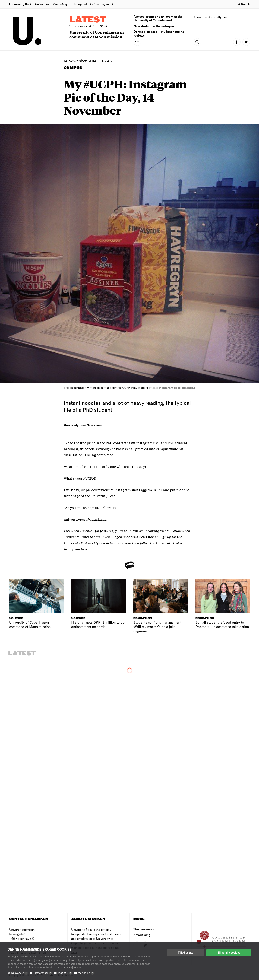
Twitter (70, 537)
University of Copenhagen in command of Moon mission (97, 34)
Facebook (87, 531)
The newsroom (144, 929)
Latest (88, 20)
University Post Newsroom (83, 425)
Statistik (65, 973)
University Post (20, 4)
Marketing (86, 973)
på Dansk (243, 4)
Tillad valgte (186, 953)
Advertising (142, 935)
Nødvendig (19, 973)
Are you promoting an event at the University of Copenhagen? (158, 18)
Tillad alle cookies (229, 953)
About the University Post (211, 17)
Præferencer (43, 973)
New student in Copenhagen (154, 26)
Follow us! (108, 507)
